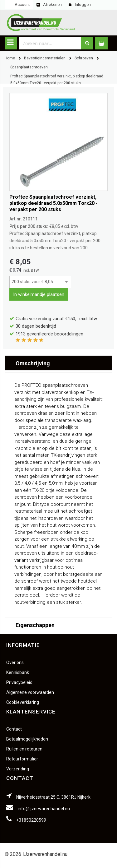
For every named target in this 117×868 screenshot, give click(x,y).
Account (22, 5)
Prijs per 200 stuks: (29, 226)
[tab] (58, 363)
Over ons (15, 663)
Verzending (18, 769)
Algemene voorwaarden (30, 692)
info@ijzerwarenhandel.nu (44, 809)
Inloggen (83, 5)
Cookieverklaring (23, 702)
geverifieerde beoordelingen (49, 334)
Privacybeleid (19, 682)
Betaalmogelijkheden (27, 739)
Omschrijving (33, 363)
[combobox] (50, 43)
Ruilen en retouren (24, 749)
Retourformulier (22, 759)
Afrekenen (52, 5)
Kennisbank (18, 672)
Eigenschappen (35, 625)
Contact (14, 729)
